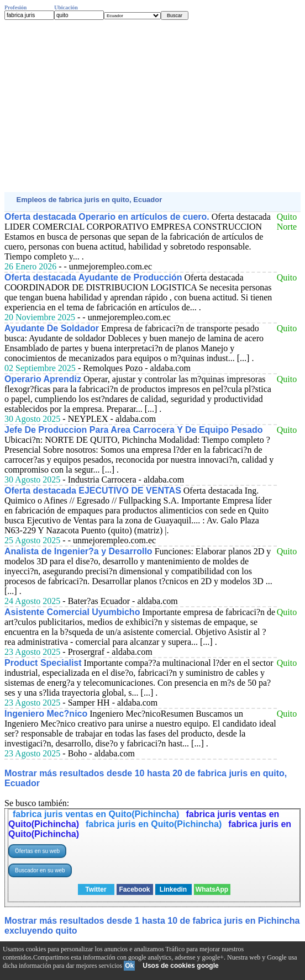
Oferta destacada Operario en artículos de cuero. (107, 217)
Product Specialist (43, 663)
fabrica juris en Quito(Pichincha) (154, 824)
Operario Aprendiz (43, 379)
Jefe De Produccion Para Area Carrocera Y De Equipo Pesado (133, 430)
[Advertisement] (152, 106)
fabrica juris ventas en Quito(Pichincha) (96, 814)
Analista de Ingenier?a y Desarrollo (78, 551)
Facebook (134, 889)
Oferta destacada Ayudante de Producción (93, 277)
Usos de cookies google (180, 966)
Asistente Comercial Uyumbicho (72, 612)
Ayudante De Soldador (52, 328)
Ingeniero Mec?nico (46, 714)
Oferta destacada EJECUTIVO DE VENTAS (93, 491)
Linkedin (173, 889)
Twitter (96, 889)
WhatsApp (212, 889)
